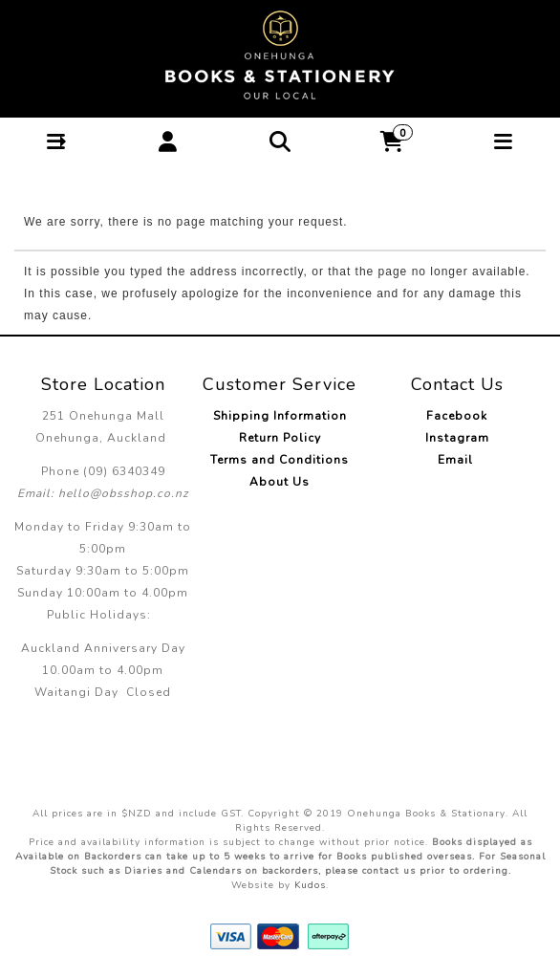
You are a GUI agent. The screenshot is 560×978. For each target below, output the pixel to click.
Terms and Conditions (280, 460)
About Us (280, 482)
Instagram (457, 438)
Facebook (457, 416)
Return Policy (280, 438)
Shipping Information (280, 416)
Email (457, 460)
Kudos (310, 885)
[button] (56, 142)
